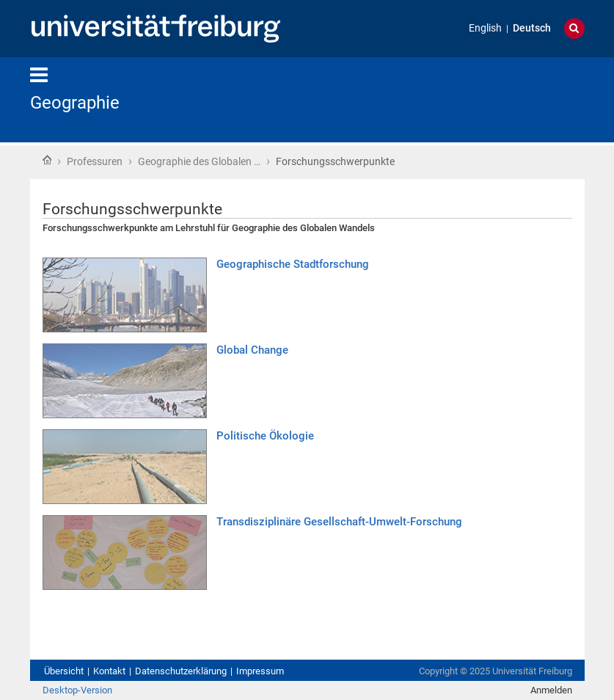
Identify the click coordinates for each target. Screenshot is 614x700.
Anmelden (551, 690)
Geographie (75, 103)
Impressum (260, 671)
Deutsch (532, 28)
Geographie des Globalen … (199, 161)
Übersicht (64, 671)
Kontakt (109, 671)
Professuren (95, 161)
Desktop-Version (77, 690)
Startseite (47, 160)
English (485, 28)
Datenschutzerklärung (181, 671)
